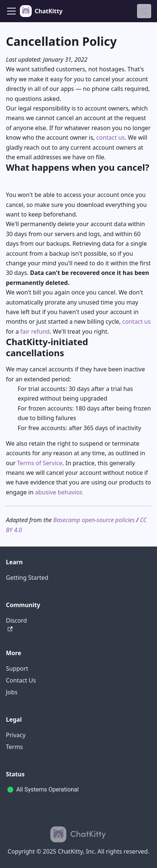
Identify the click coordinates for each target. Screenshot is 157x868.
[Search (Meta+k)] (144, 11)
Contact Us (21, 680)
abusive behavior (58, 492)
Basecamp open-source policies (94, 520)
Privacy (16, 735)
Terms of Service (40, 463)
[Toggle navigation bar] (11, 11)
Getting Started (27, 578)
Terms (14, 747)
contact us (110, 137)
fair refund (35, 331)
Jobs (12, 692)
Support (17, 668)
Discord (16, 624)
